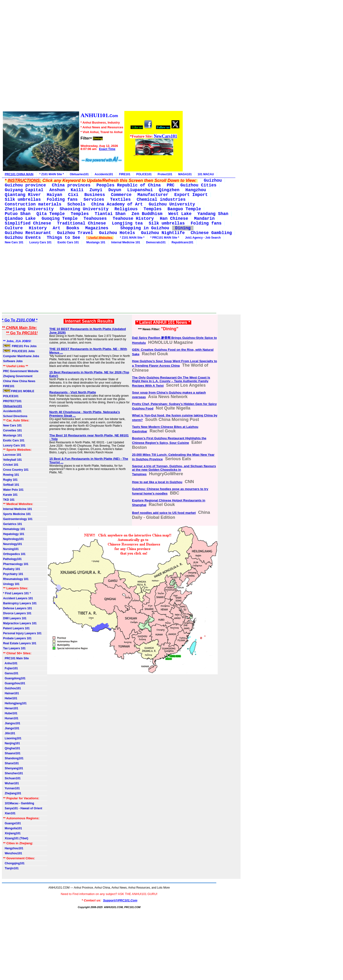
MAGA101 (185, 174)
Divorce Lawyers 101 (17, 613)
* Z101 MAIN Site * (52, 174)
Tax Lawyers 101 (14, 648)
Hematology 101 (14, 529)
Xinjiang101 (12, 833)
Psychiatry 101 (13, 574)
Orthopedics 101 (14, 554)
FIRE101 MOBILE (19, 391)
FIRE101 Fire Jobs (20, 346)
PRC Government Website (21, 371)
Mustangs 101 (95, 242)
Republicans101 (182, 242)
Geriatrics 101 (13, 524)
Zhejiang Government (18, 376)
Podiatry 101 (12, 569)
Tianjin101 (11, 868)
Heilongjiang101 (15, 703)
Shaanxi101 (12, 753)
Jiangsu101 (12, 723)
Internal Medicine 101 (126, 242)
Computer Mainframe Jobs (21, 356)
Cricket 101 (11, 465)
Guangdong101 (14, 678)
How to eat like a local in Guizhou (157, 482)
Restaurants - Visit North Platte (73, 392)
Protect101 (165, 174)
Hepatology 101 (14, 534)
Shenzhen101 (13, 773)
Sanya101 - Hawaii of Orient (23, 808)
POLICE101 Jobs (19, 351)
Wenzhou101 (13, 853)
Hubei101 (10, 713)
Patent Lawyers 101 (16, 628)
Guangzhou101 (14, 683)
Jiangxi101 (11, 728)
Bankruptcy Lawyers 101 (20, 603)
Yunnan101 (11, 788)
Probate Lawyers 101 (17, 638)
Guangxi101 (12, 823)
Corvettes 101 (13, 430)
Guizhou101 (12, 688)
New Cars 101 (14, 242)
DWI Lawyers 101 (15, 618)
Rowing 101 (11, 475)
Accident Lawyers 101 (18, 598)
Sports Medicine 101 (17, 514)
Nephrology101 (13, 539)
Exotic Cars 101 (68, 242)
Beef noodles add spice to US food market (164, 513)
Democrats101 (156, 242)
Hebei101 (10, 698)
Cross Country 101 (16, 470)
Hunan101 (11, 718)
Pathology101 (12, 559)
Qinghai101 (12, 748)
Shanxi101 (11, 763)
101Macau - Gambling (19, 803)
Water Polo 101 (13, 490)
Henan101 (11, 708)
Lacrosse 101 (12, 455)
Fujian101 (10, 668)
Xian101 (9, 813)
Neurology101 (13, 544)
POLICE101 (144, 174)
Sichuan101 (12, 778)
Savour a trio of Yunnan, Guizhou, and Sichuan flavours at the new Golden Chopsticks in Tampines (174, 470)
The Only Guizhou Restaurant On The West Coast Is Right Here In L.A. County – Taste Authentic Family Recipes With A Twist (171, 382)
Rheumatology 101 (16, 579)
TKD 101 (9, 500)
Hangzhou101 (13, 848)
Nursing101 (11, 549)
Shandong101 (13, 758)
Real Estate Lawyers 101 (20, 643)
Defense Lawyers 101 (18, 608)
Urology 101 (11, 584)
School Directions (15, 416)
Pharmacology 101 (16, 564)
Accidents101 (104, 174)
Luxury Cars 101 (40, 242)
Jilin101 (9, 733)
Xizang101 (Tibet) (16, 838)
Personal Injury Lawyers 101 (22, 633)
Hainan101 (11, 693)
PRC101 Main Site (16, 658)
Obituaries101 (79, 174)
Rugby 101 (10, 480)
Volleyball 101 (13, 460)
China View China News (19, 381)
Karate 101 (10, 495)
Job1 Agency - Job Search (203, 238)
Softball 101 (11, 485)
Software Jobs (13, 361)
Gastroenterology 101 (18, 519)
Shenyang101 (13, 768)
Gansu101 (11, 673)
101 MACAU (206, 174)
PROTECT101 (12, 401)
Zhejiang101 (12, 793)
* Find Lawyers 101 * (17, 593)
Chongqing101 (14, 863)
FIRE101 (125, 174)
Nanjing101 (12, 743)
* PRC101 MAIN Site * (165, 238)
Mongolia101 (13, 828)
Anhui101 (10, 663)
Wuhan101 (11, 783)
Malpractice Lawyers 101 (20, 623)
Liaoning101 (12, 738)
